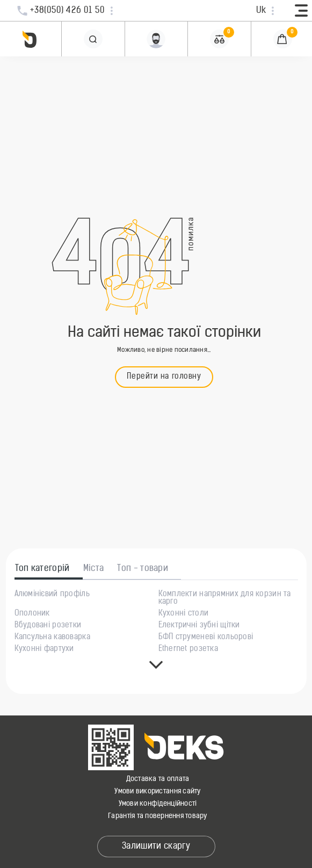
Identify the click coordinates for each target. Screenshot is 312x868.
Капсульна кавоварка (52, 638)
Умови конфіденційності (158, 804)
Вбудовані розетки (48, 626)
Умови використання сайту (157, 791)
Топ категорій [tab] (42, 569)
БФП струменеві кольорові (206, 638)
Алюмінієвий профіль (52, 595)
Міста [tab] (94, 569)
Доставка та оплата (158, 779)
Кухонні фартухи (44, 649)
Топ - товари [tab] (143, 569)
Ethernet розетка (188, 649)
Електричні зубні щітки (199, 626)
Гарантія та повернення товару (158, 816)
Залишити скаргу (156, 847)
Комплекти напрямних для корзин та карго (225, 598)
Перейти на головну (164, 377)
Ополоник (32, 614)
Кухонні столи (184, 614)
